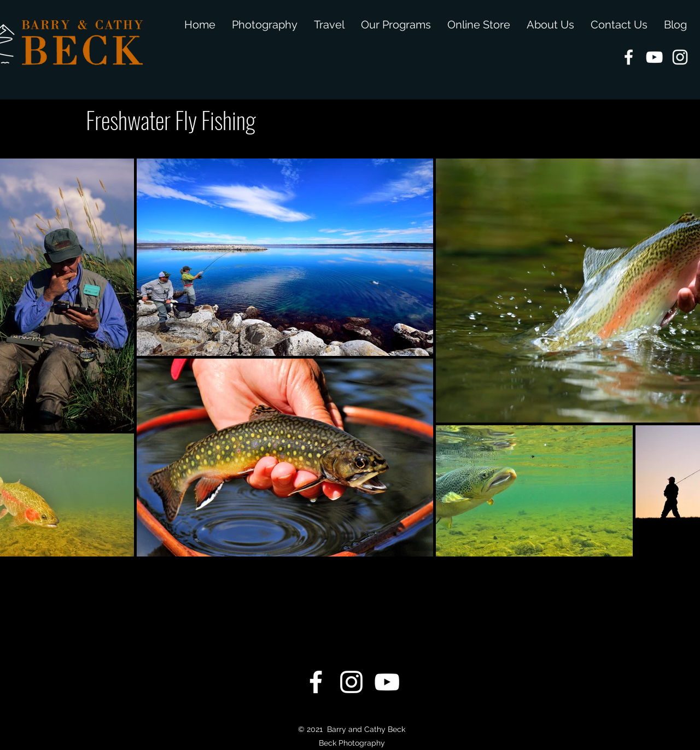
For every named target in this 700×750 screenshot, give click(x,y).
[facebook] (629, 57)
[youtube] (654, 57)
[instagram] (680, 57)
